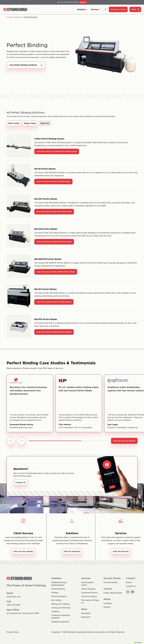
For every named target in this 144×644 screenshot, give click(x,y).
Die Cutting (56, 601)
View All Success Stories (124, 441)
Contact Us (20, 483)
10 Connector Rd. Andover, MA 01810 (23, 614)
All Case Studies (111, 583)
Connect (131, 579)
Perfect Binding (58, 590)
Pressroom (86, 618)
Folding (55, 593)
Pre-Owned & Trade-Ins (90, 602)
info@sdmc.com (14, 597)
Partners (107, 608)
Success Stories (112, 579)
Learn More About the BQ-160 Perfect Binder (54, 302)
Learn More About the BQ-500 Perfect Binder (54, 212)
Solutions (83, 10)
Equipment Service (89, 593)
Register (83, 2)
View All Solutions (72, 552)
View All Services (121, 552)
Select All (45, 123)
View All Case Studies (23, 552)
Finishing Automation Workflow (61, 617)
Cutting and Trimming (61, 608)
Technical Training (89, 597)
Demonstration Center (88, 584)
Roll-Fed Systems (59, 597)
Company (108, 604)
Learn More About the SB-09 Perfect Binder (53, 182)
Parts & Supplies (88, 590)
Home (9, 17)
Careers (108, 589)
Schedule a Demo (118, 10)
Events (129, 583)
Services (96, 10)
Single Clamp (30, 123)
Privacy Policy (13, 633)
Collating (55, 612)
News (84, 610)
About (107, 600)
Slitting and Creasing (60, 605)
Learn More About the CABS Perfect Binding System (57, 152)
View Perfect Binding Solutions (27, 65)
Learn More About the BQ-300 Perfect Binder (54, 242)
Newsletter (86, 614)
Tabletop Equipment (60, 622)
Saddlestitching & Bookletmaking (59, 584)
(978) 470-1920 (13, 606)
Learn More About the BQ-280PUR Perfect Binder (56, 272)
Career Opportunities (113, 594)
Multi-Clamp (14, 123)
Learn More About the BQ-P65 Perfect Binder (54, 332)
